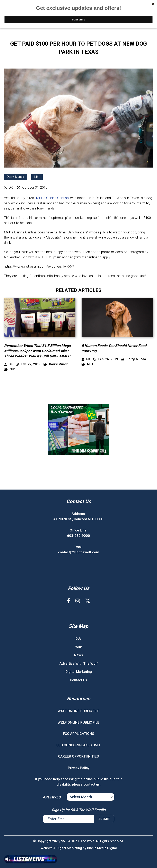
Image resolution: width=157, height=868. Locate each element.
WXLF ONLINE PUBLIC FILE (78, 711)
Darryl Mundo (16, 177)
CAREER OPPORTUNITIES (78, 756)
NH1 (37, 177)
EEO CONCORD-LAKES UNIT (78, 745)
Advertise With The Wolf (79, 663)
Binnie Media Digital (102, 848)
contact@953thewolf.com (79, 552)
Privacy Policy (79, 768)
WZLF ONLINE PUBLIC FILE (78, 722)
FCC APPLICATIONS (79, 734)
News (78, 655)
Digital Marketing (79, 672)
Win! (78, 647)
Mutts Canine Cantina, (53, 198)
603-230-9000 (78, 536)
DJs (78, 638)
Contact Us (78, 680)
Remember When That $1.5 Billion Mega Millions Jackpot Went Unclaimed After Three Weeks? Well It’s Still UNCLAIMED (37, 351)
